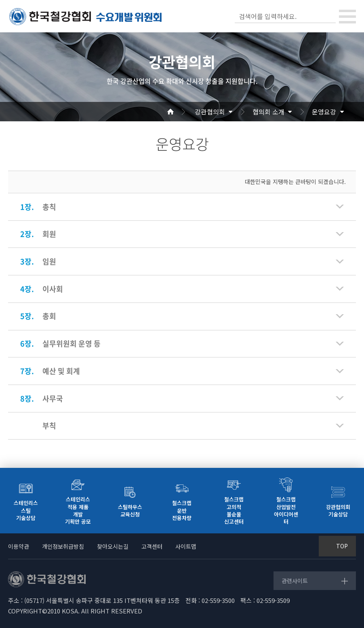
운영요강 (324, 112)
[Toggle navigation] (347, 17)
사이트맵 (186, 546)
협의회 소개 (268, 112)
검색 (329, 16)
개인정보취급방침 (63, 546)
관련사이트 (295, 581)
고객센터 (152, 546)
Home (180, 112)
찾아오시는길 (113, 546)
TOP (342, 546)
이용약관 (19, 546)
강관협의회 (210, 112)
